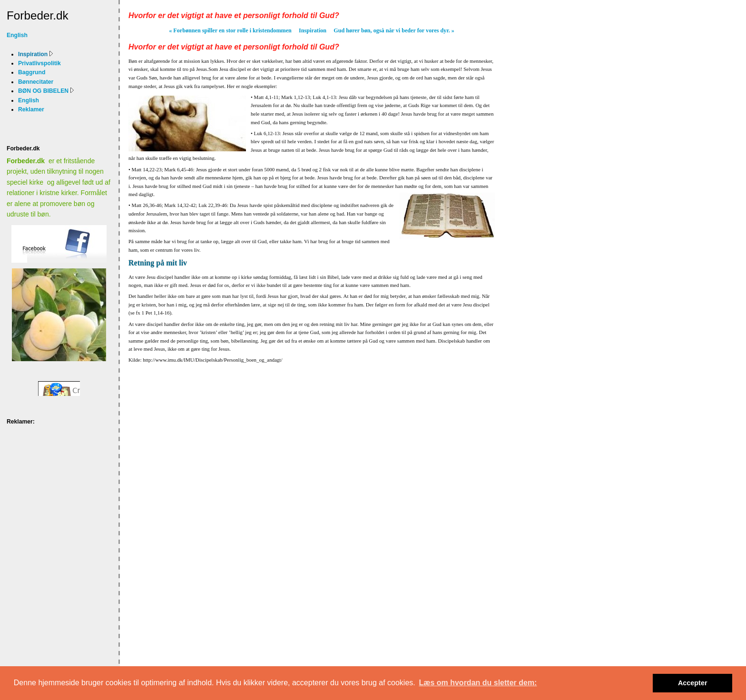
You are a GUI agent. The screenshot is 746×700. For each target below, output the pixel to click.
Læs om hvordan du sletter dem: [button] (478, 683)
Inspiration (313, 30)
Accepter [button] (693, 683)
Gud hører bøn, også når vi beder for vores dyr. (394, 30)
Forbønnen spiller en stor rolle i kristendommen (230, 30)
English (17, 35)
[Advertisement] (36, 458)
